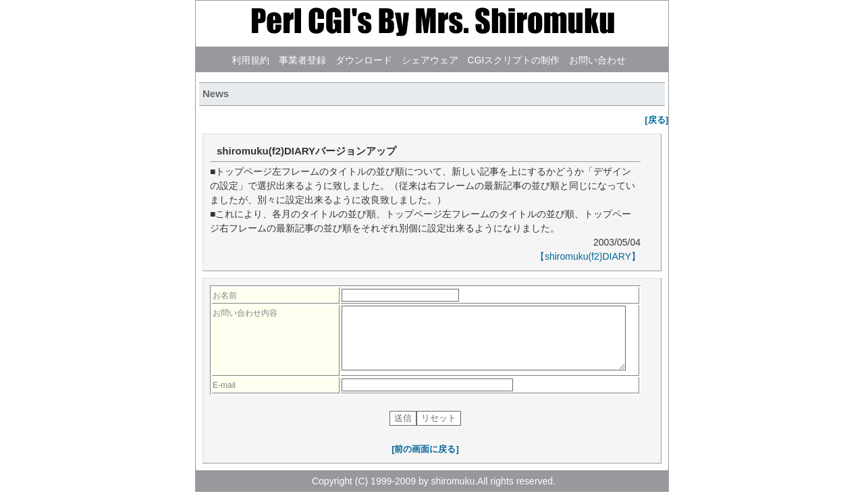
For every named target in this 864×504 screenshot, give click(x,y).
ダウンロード (364, 60)
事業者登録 (302, 60)
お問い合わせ (597, 60)
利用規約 (250, 60)
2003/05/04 (616, 242)
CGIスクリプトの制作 (514, 60)
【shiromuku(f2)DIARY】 (588, 256)
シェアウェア (430, 60)
